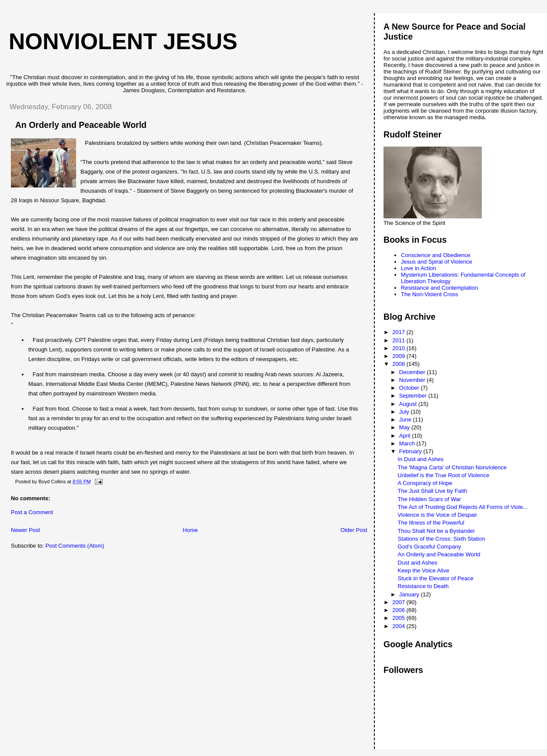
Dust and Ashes (418, 563)
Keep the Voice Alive (424, 570)
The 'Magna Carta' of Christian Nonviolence (452, 467)
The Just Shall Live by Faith (433, 491)
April (406, 436)
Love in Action (419, 268)
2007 (399, 602)
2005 (399, 618)
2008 (399, 364)
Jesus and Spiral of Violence (437, 262)
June (406, 420)
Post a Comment (32, 512)
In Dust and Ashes (421, 459)
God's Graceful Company (430, 547)
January (410, 594)
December (413, 372)
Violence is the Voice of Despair (438, 515)
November (413, 380)
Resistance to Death (423, 586)
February (411, 451)
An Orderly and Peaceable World (439, 554)
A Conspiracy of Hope (425, 483)
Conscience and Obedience (436, 255)
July (405, 412)
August (409, 404)
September (414, 396)
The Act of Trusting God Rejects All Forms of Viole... (463, 507)
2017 (399, 332)
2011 (399, 340)
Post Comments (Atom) (75, 546)
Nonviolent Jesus (123, 41)
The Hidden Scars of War (429, 499)
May (405, 427)
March (408, 443)
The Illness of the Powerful (431, 523)
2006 (399, 610)
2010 (399, 348)
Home (190, 530)
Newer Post (25, 530)
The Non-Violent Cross (429, 294)
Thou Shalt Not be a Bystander (437, 531)
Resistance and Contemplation (439, 288)
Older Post (354, 530)
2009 (399, 356)
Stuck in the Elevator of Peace (436, 578)
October (410, 388)
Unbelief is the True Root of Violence (444, 475)
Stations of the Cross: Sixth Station (442, 539)
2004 (399, 626)
